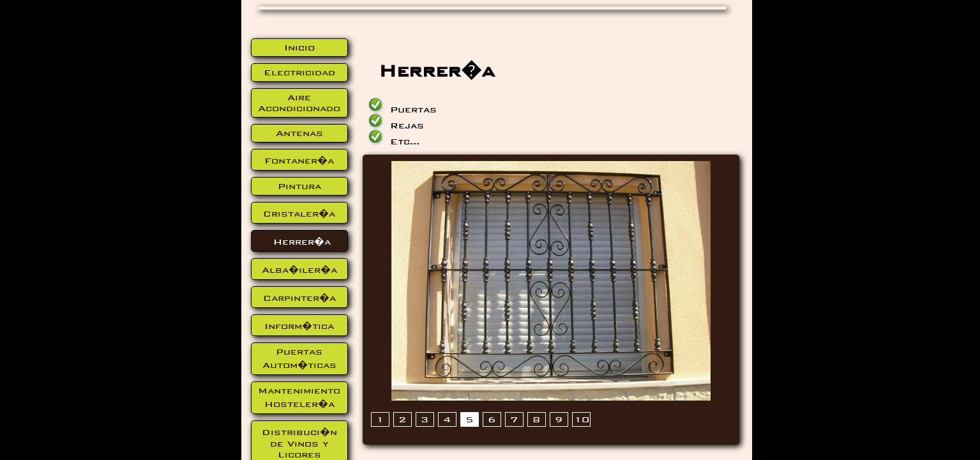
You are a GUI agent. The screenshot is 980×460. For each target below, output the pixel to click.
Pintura (299, 186)
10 (582, 419)
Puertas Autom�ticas (299, 358)
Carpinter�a (299, 298)
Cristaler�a (299, 214)
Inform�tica (299, 326)
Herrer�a (302, 242)
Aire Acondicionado (299, 103)
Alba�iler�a (299, 270)
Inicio (299, 48)
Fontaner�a (299, 161)
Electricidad (299, 73)
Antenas (299, 133)
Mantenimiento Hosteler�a (299, 397)
